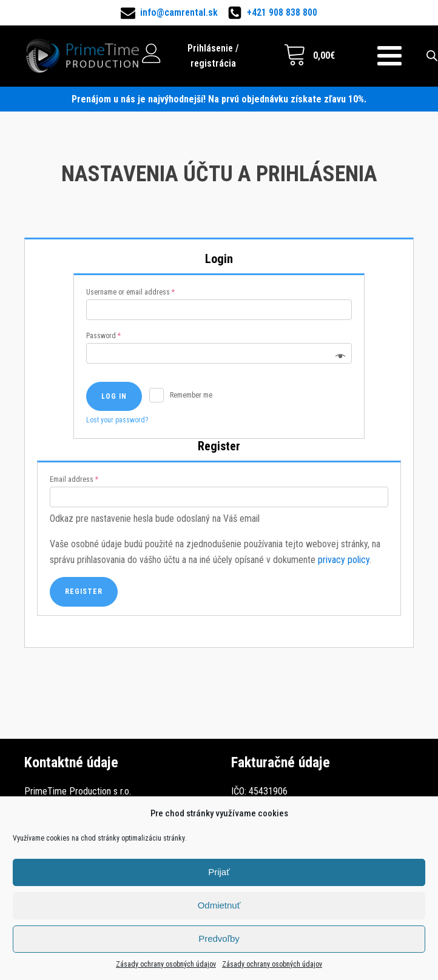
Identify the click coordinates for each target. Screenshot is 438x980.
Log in (114, 396)
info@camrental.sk (179, 12)
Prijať (219, 872)
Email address (74, 479)
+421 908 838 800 (282, 12)
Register (84, 592)
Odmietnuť (219, 905)
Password (103, 336)
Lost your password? (117, 420)
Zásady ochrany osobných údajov (166, 964)
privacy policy (344, 560)
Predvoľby (219, 938)
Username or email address (130, 292)
